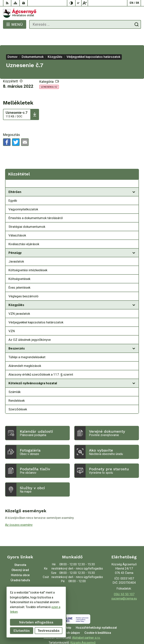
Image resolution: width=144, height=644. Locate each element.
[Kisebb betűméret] (79, 3)
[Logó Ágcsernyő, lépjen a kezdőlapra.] (72, 13)
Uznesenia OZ (49, 74)
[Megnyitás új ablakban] (134, 178)
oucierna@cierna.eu (124, 585)
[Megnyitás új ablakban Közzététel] (134, 171)
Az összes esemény (19, 511)
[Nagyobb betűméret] (85, 3)
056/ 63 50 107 (124, 581)
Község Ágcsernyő (83, 629)
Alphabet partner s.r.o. (86, 624)
